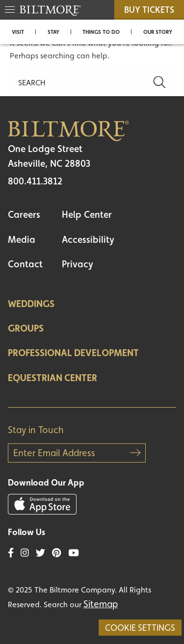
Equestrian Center (53, 378)
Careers (24, 214)
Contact (25, 264)
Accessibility (88, 239)
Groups (26, 328)
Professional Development (73, 353)
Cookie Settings (140, 628)
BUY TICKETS (149, 10)
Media (22, 239)
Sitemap (101, 604)
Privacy (78, 264)
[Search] (81, 83)
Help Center (87, 214)
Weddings (31, 304)
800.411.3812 (35, 181)
